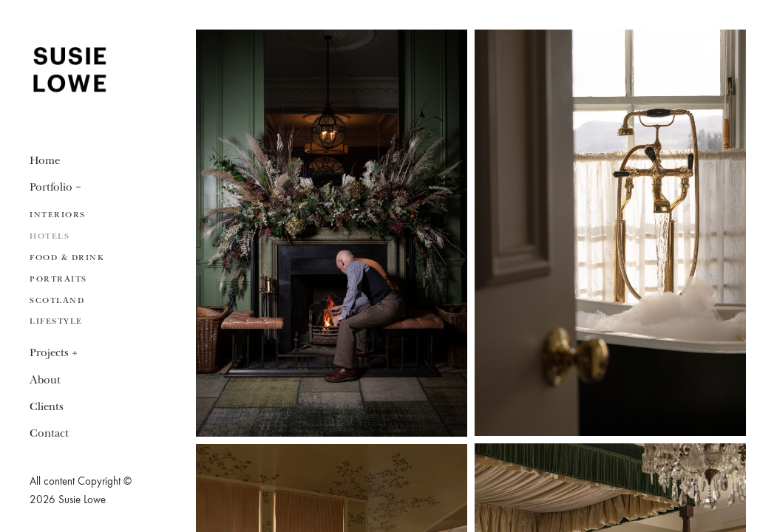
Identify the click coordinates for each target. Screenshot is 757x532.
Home (45, 161)
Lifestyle (56, 321)
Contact (49, 434)
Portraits (58, 279)
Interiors (58, 215)
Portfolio (51, 187)
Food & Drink (67, 258)
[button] (79, 186)
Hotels (50, 236)
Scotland (57, 300)
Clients (47, 407)
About (45, 380)
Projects (49, 353)
